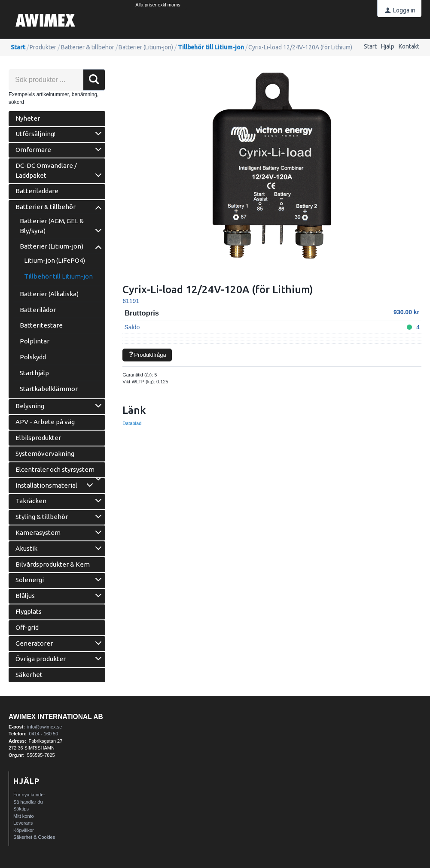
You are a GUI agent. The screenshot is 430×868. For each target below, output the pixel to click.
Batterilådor (38, 310)
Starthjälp (34, 373)
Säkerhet (29, 675)
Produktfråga (147, 355)
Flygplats (29, 612)
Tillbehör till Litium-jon (211, 47)
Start (370, 46)
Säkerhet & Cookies (34, 837)
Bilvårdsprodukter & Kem (53, 564)
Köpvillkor (24, 830)
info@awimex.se (44, 727)
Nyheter (28, 118)
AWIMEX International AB (56, 717)
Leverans (23, 823)
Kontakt (409, 46)
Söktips (21, 809)
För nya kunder (29, 795)
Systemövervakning (45, 454)
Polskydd (33, 357)
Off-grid (27, 627)
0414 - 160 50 (43, 734)
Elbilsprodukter (38, 438)
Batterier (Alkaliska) (49, 294)
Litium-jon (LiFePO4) (55, 260)
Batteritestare (41, 325)
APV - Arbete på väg (45, 422)
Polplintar (35, 341)
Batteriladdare (37, 191)
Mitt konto (24, 816)
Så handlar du (28, 802)
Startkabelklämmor (49, 389)
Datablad (132, 423)
